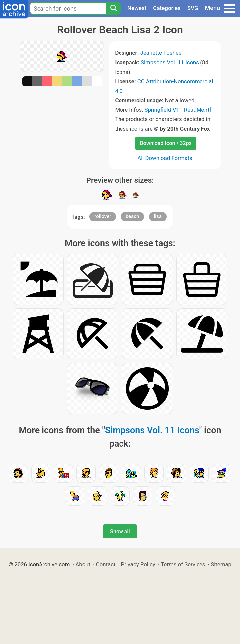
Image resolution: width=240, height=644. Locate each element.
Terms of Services (183, 564)
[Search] (113, 8)
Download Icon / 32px (165, 143)
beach (133, 216)
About (83, 564)
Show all (120, 531)
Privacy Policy (138, 564)
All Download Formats (165, 158)
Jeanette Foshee (161, 53)
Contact (106, 564)
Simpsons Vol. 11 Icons (170, 62)
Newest (137, 8)
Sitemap (221, 564)
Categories (167, 8)
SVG (193, 8)
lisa (158, 216)
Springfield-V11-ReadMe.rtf (178, 110)
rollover (103, 216)
